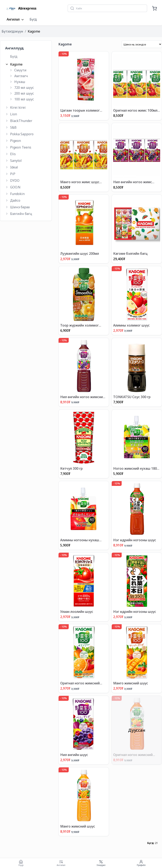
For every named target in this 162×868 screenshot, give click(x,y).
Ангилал (16, 20)
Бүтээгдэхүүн (12, 31)
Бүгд (33, 19)
